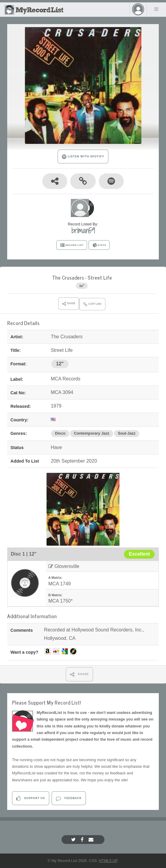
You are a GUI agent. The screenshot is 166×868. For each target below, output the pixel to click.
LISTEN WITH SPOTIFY (83, 157)
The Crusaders (68, 277)
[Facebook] (83, 840)
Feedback (69, 798)
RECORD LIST (72, 245)
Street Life (100, 277)
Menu (156, 9)
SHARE (79, 674)
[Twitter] (74, 840)
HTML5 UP (108, 861)
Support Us (30, 798)
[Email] (92, 840)
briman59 (83, 231)
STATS (99, 245)
